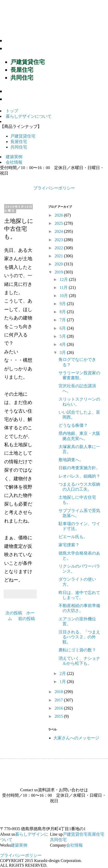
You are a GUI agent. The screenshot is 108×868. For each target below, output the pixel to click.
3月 (63, 352)
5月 (63, 336)
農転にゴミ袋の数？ (77, 650)
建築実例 (19, 91)
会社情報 (19, 99)
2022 (59, 248)
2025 (59, 223)
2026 (59, 215)
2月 (63, 673)
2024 (59, 231)
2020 (59, 264)
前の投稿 (27, 619)
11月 (64, 287)
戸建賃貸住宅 (28, 62)
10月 (64, 296)
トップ (12, 111)
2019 (59, 272)
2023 (59, 240)
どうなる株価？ (73, 425)
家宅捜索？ (69, 545)
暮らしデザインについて (41, 41)
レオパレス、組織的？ (79, 476)
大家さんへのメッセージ (76, 738)
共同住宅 (22, 78)
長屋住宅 (22, 70)
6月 (63, 328)
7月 (63, 320)
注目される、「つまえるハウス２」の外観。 (79, 637)
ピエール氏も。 (73, 537)
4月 (63, 344)
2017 (59, 700)
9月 (63, 304)
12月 (64, 279)
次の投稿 (14, 613)
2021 (59, 256)
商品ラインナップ (31, 48)
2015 (59, 716)
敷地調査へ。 (71, 460)
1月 (63, 682)
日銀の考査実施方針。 (79, 468)
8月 (63, 312)
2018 (59, 692)
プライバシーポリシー (54, 188)
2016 (59, 708)
